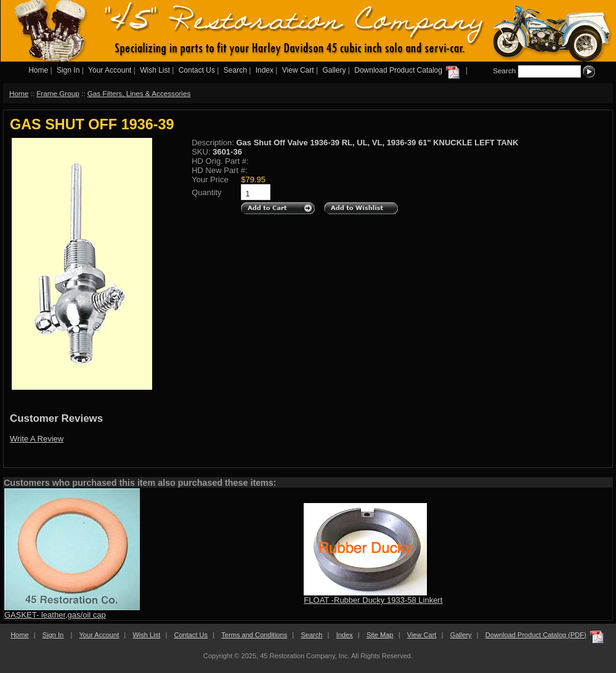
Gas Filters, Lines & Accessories (139, 93)
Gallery (334, 70)
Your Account (110, 70)
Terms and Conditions (254, 635)
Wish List (155, 70)
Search (235, 70)
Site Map (380, 635)
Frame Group (58, 93)
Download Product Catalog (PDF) (536, 635)
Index (265, 70)
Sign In (68, 70)
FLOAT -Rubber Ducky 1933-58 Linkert (373, 600)
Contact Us (197, 70)
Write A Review (37, 439)
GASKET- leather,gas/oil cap (55, 615)
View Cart (298, 70)
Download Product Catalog (408, 70)
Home (38, 70)
